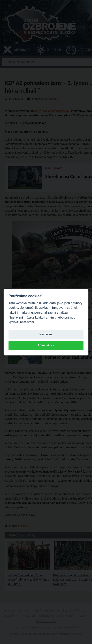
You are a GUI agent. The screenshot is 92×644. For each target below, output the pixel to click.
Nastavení (46, 334)
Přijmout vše (46, 346)
